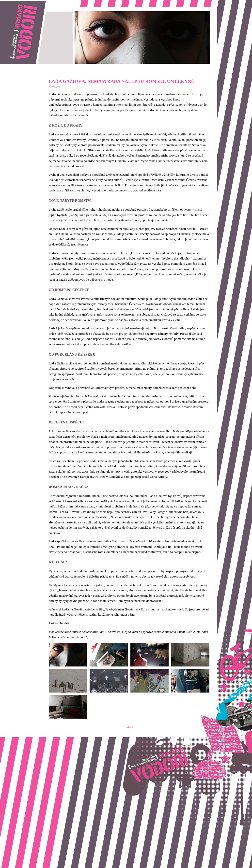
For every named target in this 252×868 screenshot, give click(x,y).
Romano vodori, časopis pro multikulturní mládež (33, 3)
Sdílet (129, 727)
